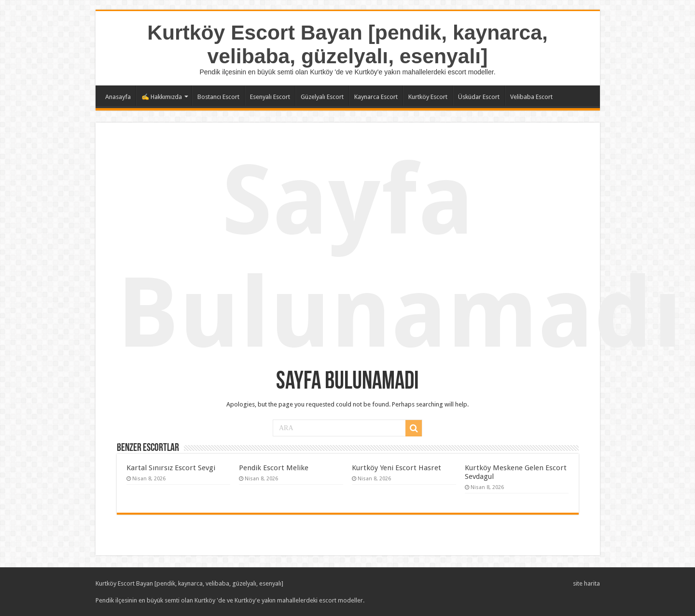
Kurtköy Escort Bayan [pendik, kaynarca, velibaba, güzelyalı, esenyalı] (347, 44)
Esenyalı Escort (270, 97)
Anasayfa (118, 97)
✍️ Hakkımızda (162, 97)
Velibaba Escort (531, 97)
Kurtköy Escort (428, 97)
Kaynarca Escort (376, 97)
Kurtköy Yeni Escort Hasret (396, 468)
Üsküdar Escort (479, 97)
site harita (586, 583)
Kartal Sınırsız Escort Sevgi (171, 468)
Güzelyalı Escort (322, 97)
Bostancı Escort (218, 97)
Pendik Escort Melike (274, 468)
